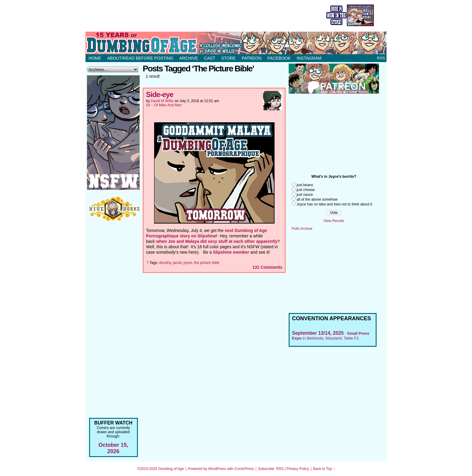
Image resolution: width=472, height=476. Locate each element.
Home (95, 58)
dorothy (165, 263)
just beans (305, 185)
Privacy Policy (298, 469)
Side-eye (160, 94)
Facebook (279, 58)
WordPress (217, 469)
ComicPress (244, 469)
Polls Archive (302, 229)
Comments (267, 267)
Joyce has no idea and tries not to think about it (334, 204)
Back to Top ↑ (324, 469)
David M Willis (162, 101)
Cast (210, 58)
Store (228, 58)
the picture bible (207, 263)
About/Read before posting (140, 58)
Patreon (252, 58)
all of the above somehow (317, 199)
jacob (177, 263)
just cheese (306, 190)
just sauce (305, 195)
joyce (188, 263)
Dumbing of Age (171, 469)
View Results (334, 221)
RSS (381, 58)
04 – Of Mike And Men (164, 105)
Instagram (309, 58)
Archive (188, 58)
